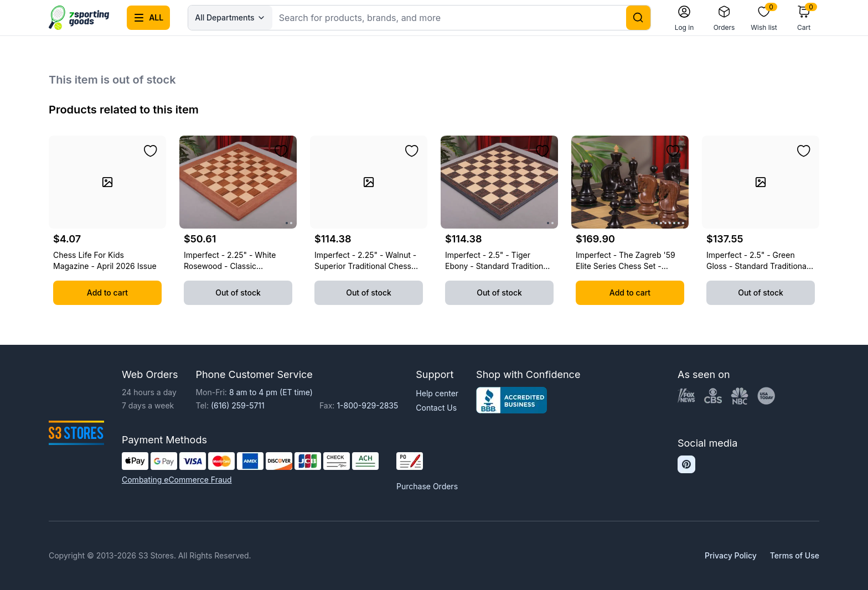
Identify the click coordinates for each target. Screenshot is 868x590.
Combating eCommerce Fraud (177, 480)
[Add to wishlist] (151, 151)
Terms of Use (795, 555)
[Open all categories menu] (148, 18)
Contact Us (436, 408)
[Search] (638, 18)
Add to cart (107, 293)
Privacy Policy (731, 555)
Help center (437, 393)
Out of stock (238, 293)
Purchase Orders (427, 486)
